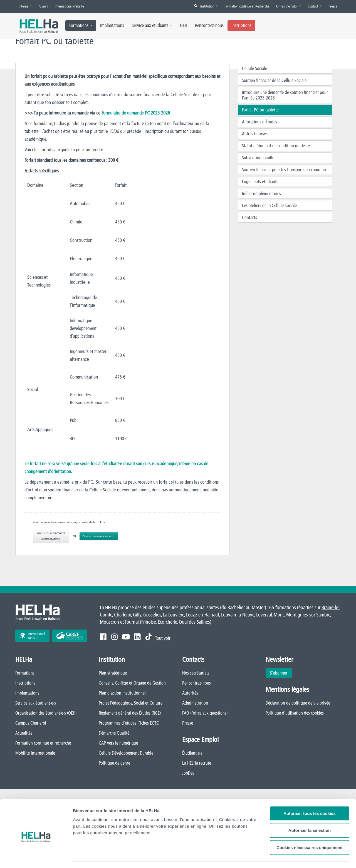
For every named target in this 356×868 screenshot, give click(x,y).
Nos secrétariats (196, 673)
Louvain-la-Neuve (238, 615)
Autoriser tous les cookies (310, 789)
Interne (25, 6)
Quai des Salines (194, 622)
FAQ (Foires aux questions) (205, 713)
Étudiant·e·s (192, 753)
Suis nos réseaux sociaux (99, 536)
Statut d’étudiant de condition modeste (276, 146)
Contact (315, 6)
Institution (209, 6)
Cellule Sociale (254, 68)
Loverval (264, 615)
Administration (195, 703)
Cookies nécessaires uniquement (310, 824)
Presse (333, 6)
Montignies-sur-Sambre (308, 615)
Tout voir (163, 638)
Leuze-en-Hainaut (203, 615)
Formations (81, 25)
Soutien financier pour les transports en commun (284, 170)
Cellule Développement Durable (126, 753)
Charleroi (123, 615)
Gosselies (152, 615)
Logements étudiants (260, 181)
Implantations (112, 25)
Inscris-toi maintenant (51, 536)
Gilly (137, 615)
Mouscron (109, 622)
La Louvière (174, 615)
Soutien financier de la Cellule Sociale (274, 80)
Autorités (190, 693)
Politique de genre (114, 763)
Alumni (43, 6)
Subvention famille (258, 158)
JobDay (188, 773)
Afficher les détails (92, 857)
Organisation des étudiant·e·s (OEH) (46, 713)
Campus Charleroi (31, 723)
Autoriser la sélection (310, 807)
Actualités (24, 733)
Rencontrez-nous (209, 25)
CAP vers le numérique (118, 743)
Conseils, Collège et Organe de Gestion (132, 683)
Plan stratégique (113, 673)
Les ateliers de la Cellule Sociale (269, 205)
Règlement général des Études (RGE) (130, 713)
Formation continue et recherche (43, 743)
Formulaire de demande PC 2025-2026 (136, 113)
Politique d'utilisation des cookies (295, 713)
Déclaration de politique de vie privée (298, 703)
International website (69, 6)
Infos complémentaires (261, 193)
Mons (279, 615)
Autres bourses (255, 134)
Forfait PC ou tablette (260, 110)
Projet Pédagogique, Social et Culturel (131, 703)
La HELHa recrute (197, 763)
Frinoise (149, 622)
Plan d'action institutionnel (122, 693)
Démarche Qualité (114, 733)
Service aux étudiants (152, 25)
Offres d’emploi (289, 6)
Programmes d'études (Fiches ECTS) (129, 723)
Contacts (249, 217)
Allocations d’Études (259, 122)
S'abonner (279, 673)
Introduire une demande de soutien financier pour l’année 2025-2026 (285, 95)
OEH (184, 25)
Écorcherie (167, 622)
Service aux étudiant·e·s (36, 703)
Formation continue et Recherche (247, 6)
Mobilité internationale (35, 753)
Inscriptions (241, 25)
